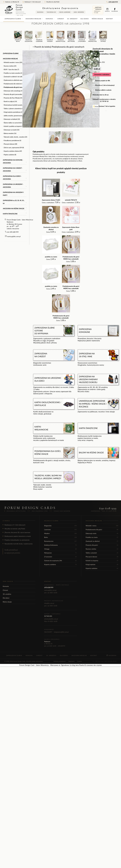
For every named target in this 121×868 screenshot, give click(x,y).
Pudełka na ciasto (102, 537)
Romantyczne (60, 541)
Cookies (80, 661)
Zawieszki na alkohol (102, 541)
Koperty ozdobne (60, 564)
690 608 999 (112, 2)
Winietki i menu (102, 526)
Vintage (60, 549)
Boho (60, 537)
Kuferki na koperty (102, 561)
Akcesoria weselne (34, 19)
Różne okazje (97, 19)
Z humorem (60, 557)
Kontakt (110, 19)
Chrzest (61, 19)
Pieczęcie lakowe (102, 557)
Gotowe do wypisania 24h (60, 561)
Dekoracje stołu (102, 533)
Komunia (50, 19)
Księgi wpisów (102, 564)
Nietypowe (60, 553)
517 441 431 (48, 616)
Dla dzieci (85, 19)
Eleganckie (60, 526)
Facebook (115, 10)
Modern (60, 533)
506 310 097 (48, 632)
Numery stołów (102, 549)
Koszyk (107, 10)
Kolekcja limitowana (60, 545)
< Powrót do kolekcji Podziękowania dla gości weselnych (58, 47)
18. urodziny (72, 19)
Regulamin (72, 661)
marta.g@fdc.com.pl (14, 236)
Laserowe (60, 530)
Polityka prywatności (60, 661)
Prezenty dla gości (102, 545)
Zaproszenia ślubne (14, 19)
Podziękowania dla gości (102, 530)
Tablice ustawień (102, 553)
